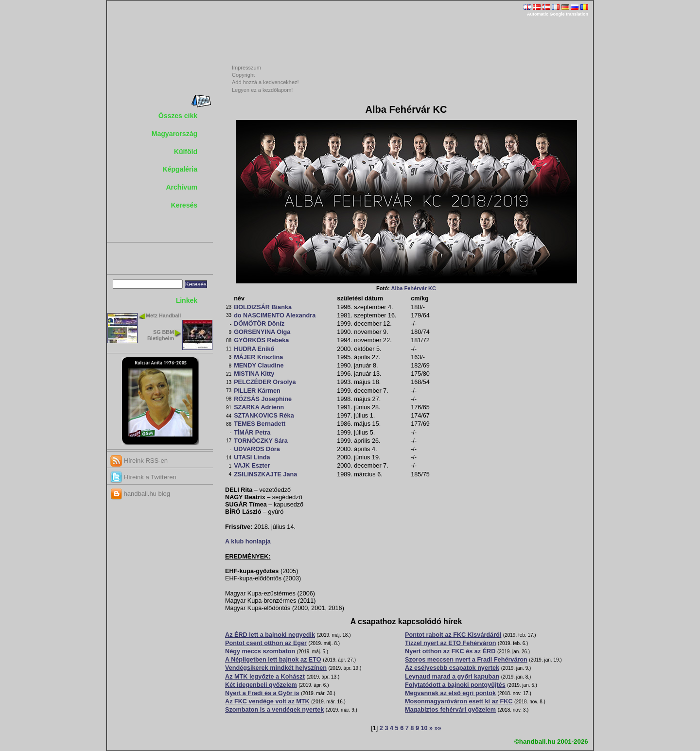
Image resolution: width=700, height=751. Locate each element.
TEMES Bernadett (260, 424)
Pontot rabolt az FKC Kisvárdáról (453, 635)
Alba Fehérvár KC (414, 288)
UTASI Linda (252, 457)
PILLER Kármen (257, 391)
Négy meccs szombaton (260, 651)
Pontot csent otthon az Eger (266, 643)
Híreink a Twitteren (143, 477)
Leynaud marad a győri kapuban (452, 677)
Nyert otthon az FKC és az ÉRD (450, 651)
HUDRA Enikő (254, 349)
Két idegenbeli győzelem (261, 685)
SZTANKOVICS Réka (264, 416)
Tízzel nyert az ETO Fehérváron (451, 643)
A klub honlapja (248, 541)
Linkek (187, 300)
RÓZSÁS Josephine (263, 399)
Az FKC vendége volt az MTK (267, 701)
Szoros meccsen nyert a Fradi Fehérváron (466, 660)
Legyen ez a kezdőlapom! (262, 90)
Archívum (182, 187)
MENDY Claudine (259, 366)
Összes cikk (178, 116)
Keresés (184, 205)
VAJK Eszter (252, 466)
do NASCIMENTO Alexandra (275, 315)
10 (424, 728)
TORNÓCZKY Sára (261, 441)
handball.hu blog (140, 494)
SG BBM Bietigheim (161, 335)
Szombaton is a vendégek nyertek (274, 710)
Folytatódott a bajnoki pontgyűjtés (455, 685)
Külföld (186, 152)
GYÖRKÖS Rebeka (261, 340)
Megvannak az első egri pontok (450, 693)
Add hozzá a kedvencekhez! (265, 82)
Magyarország (175, 134)
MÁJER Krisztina (258, 357)
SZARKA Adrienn (259, 407)
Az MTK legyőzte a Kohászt (265, 677)
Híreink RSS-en (139, 461)
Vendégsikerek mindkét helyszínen (276, 668)
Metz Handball (163, 315)
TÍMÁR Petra (252, 433)
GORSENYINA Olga (262, 332)
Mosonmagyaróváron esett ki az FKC (459, 701)
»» (438, 728)
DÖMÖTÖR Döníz (259, 324)
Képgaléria (180, 169)
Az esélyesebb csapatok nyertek (452, 668)
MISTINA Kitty (254, 374)
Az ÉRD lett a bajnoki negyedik (270, 635)
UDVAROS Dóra (257, 449)
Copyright (243, 75)
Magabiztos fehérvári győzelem (450, 710)
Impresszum (246, 68)
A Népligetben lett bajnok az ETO (273, 660)
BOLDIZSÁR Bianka (263, 307)
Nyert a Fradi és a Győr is (262, 693)
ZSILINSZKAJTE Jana (265, 474)
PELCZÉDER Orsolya (265, 382)
